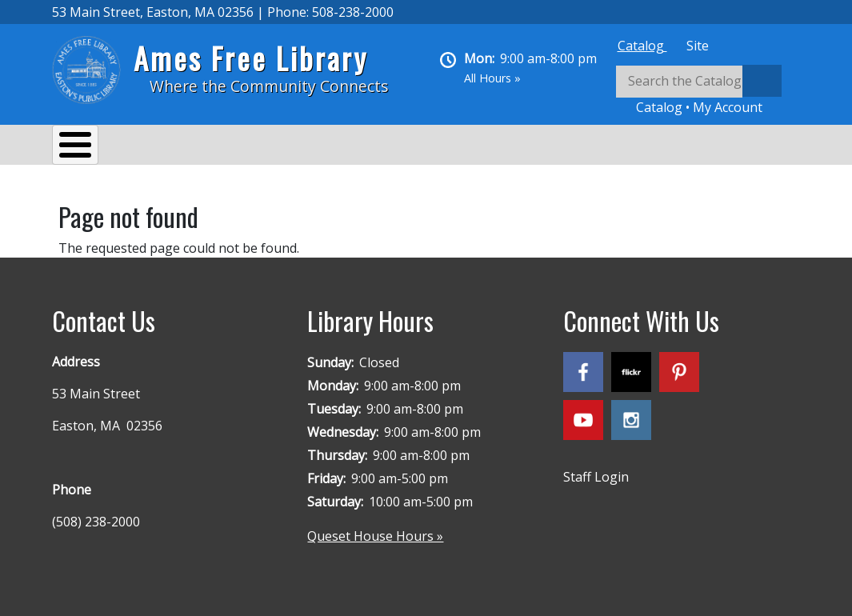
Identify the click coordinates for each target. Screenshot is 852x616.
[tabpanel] (708, 91)
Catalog (642, 46)
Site (698, 46)
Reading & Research (368, 147)
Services (180, 147)
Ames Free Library (251, 58)
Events (257, 147)
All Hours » (492, 78)
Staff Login (596, 469)
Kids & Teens (499, 147)
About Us (96, 147)
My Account (728, 107)
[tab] (642, 46)
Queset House (612, 147)
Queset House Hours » (375, 528)
